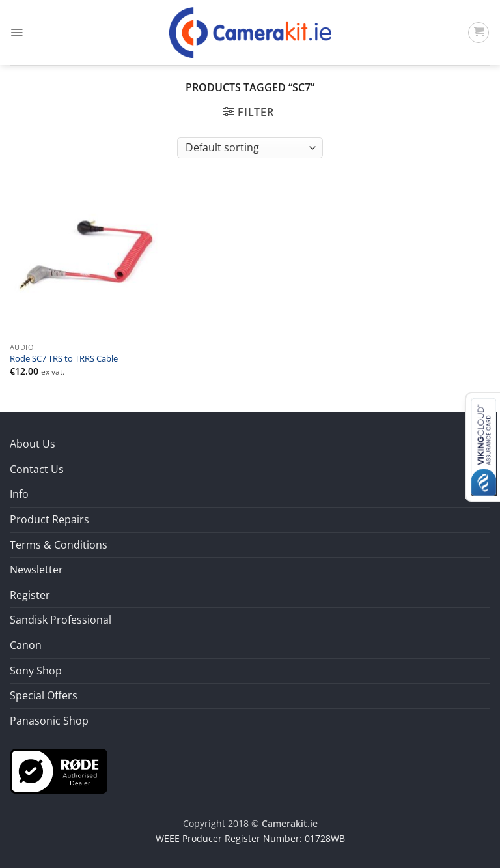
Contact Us (37, 469)
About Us (33, 444)
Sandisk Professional (61, 620)
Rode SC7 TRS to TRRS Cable (64, 359)
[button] (17, 33)
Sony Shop (36, 671)
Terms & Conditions (59, 545)
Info (19, 494)
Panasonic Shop (49, 721)
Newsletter (36, 570)
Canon (26, 645)
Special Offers (44, 695)
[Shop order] (250, 148)
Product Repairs (49, 519)
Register (30, 595)
